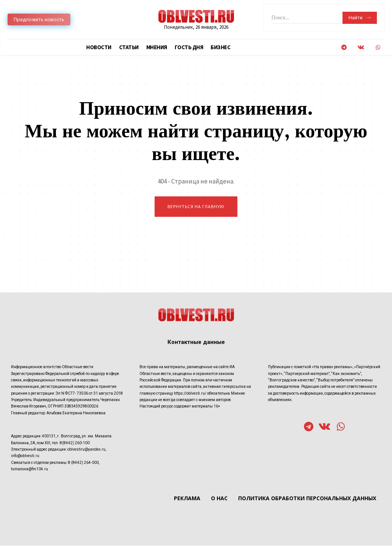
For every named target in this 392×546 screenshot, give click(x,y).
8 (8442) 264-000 (83, 463)
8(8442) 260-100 (75, 443)
